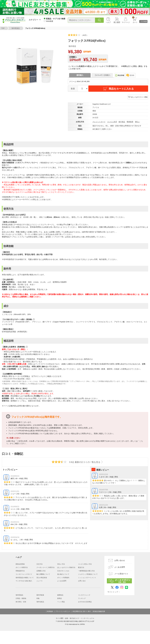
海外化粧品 (40, 602)
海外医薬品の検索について (25, 578)
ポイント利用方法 (22, 567)
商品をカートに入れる (118, 89)
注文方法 (39, 564)
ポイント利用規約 (63, 578)
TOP (3, 28)
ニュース (39, 581)
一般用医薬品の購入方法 (86, 571)
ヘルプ (108, 22)
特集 (38, 598)
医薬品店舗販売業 (99, 611)
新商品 (59, 598)
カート (135, 20)
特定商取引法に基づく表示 (82, 611)
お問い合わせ (120, 560)
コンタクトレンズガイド (24, 574)
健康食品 (60, 595)
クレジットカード (99, 122)
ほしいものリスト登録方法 (66, 567)
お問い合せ (82, 581)
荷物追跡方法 (20, 571)
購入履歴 (117, 22)
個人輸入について (63, 574)
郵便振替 (130, 122)
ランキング (82, 598)
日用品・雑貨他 (21, 598)
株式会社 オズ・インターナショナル (82, 618)
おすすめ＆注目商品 (85, 602)
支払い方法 (61, 564)
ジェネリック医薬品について (88, 574)
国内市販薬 (40, 595)
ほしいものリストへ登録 (139, 97)
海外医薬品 (16, 28)
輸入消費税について (43, 574)
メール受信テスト (121, 574)
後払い (137, 122)
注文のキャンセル (63, 571)
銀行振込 (122, 122)
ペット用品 (61, 602)
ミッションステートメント (87, 578)
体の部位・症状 (21, 602)
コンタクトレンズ (84, 595)
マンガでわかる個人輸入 (24, 581)
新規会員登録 (20, 564)
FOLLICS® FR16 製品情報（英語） (18, 379)
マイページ (126, 22)
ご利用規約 (49, 611)
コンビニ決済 (112, 122)
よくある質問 (62, 581)
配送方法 (81, 567)
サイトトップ (113, 592)
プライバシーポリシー (63, 611)
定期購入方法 (41, 571)
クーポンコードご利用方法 (45, 567)
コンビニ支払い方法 (85, 564)
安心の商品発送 (42, 578)
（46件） (78, 35)
